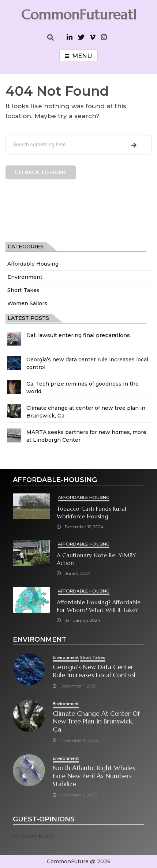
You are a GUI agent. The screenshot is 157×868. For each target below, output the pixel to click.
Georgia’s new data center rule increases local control (94, 671)
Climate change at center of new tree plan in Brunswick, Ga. (96, 722)
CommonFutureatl (79, 15)
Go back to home (41, 172)
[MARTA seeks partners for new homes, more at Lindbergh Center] (14, 435)
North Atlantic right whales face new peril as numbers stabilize (94, 776)
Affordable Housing (33, 264)
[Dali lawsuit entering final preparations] (14, 339)
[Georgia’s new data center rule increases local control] (14, 363)
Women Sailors (27, 303)
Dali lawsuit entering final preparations (78, 335)
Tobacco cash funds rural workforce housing (91, 513)
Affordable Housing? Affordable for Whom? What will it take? (99, 606)
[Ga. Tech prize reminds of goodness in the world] (14, 387)
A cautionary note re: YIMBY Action (96, 559)
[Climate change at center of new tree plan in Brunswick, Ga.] (14, 411)
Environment (25, 277)
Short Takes (23, 290)
